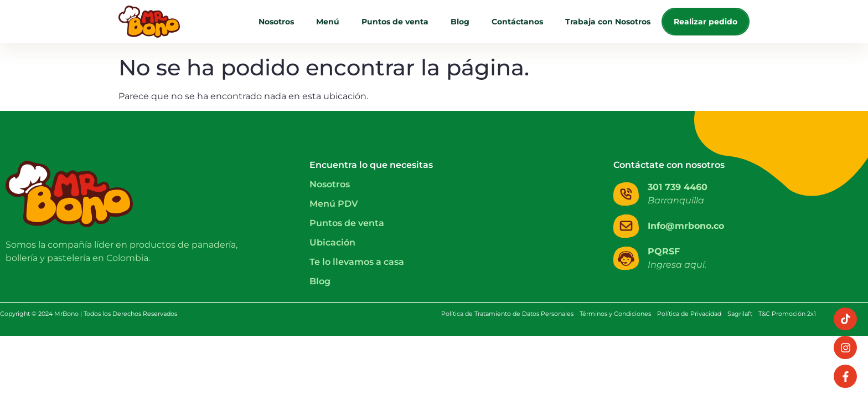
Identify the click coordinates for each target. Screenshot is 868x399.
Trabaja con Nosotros (608, 22)
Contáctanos (517, 22)
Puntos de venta (395, 22)
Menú (328, 22)
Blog (460, 22)
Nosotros (276, 22)
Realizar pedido (706, 22)
